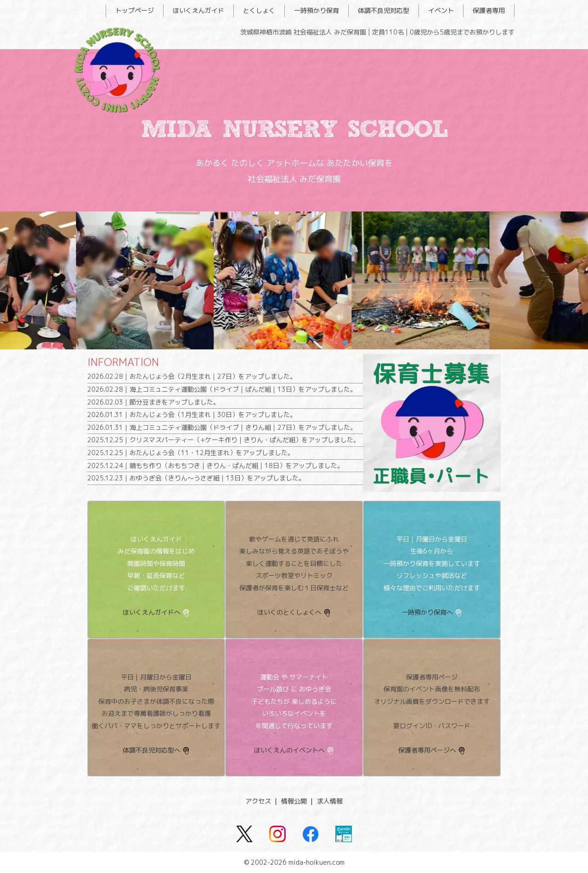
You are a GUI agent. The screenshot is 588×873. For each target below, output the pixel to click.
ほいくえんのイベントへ (289, 750)
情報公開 (294, 801)
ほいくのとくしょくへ (289, 612)
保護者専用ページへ (427, 750)
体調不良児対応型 (384, 10)
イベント (441, 10)
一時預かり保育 (317, 10)
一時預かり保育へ (427, 612)
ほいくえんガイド (198, 10)
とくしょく (259, 10)
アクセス (258, 801)
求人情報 (330, 801)
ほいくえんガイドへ (152, 612)
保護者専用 (489, 10)
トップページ (135, 10)
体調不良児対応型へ (152, 750)
